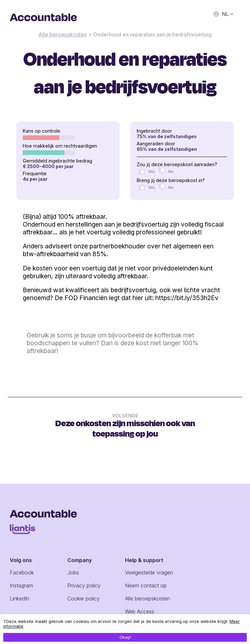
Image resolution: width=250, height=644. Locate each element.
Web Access (140, 611)
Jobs (73, 572)
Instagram (21, 585)
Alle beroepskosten (63, 34)
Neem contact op (146, 585)
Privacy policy (84, 585)
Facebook (22, 572)
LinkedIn (20, 598)
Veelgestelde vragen (149, 572)
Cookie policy (83, 598)
